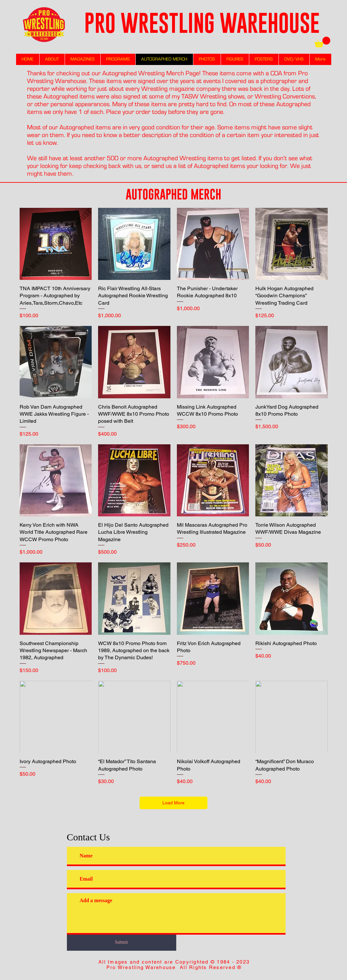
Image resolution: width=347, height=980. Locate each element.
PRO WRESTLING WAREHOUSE (202, 23)
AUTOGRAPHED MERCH (173, 194)
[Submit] (122, 942)
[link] (322, 42)
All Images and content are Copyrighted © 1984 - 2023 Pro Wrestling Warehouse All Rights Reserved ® (174, 965)
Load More (173, 803)
